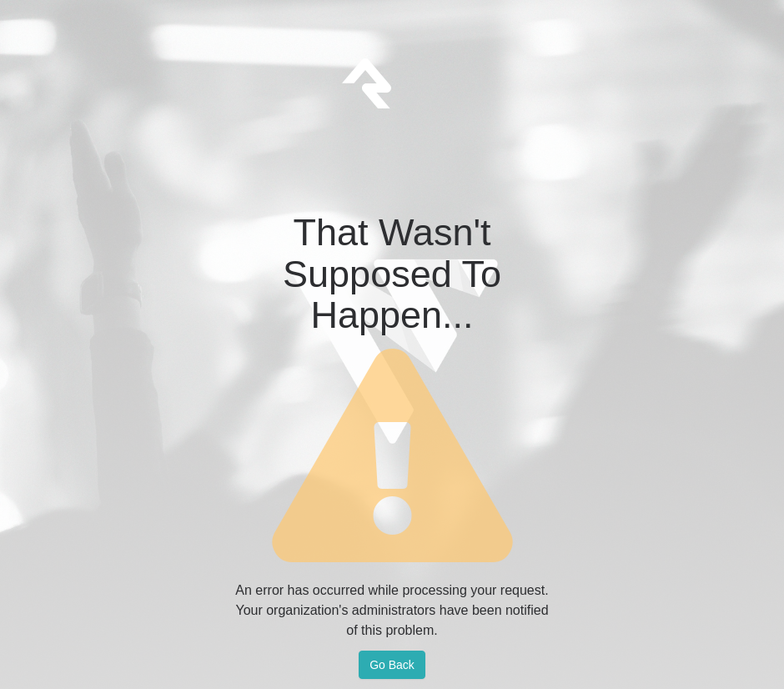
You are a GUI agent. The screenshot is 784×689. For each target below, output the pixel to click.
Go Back (392, 665)
